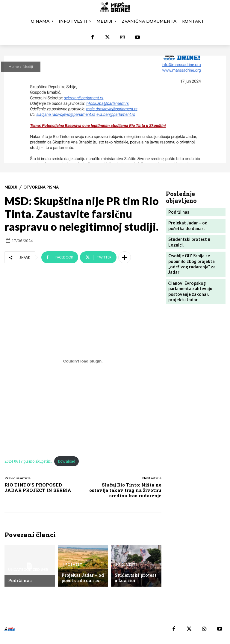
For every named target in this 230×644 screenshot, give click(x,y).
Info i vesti (72, 566)
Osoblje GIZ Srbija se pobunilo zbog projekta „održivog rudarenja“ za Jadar (190, 253)
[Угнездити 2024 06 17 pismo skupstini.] (83, 361)
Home (14, 66)
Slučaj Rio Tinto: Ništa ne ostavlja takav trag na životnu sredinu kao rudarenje (125, 490)
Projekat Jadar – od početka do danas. (81, 578)
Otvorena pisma (41, 187)
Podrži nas (19, 581)
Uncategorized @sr (28, 571)
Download (66, 461)
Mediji (28, 66)
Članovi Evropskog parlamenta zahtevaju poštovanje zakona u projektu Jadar (189, 279)
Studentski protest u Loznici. (136, 578)
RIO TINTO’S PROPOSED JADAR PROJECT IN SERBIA (38, 487)
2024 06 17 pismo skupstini (28, 461)
